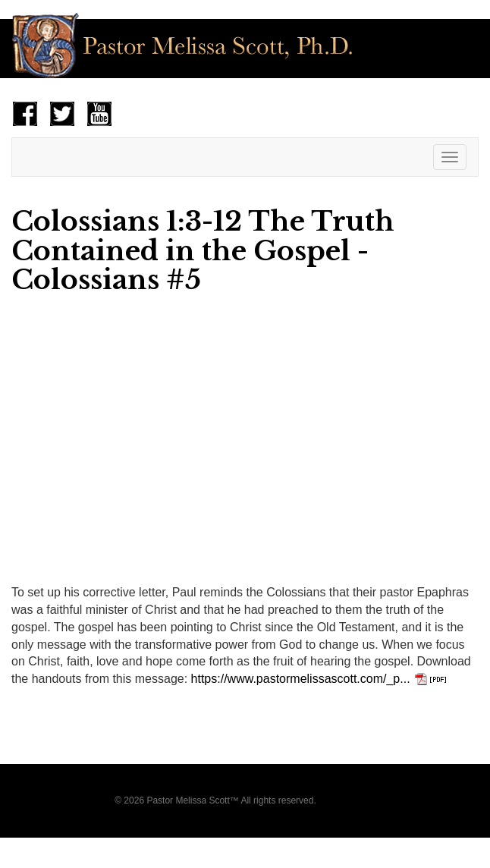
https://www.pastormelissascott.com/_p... (301, 679)
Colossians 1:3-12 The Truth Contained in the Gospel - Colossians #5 (203, 250)
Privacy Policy (347, 800)
